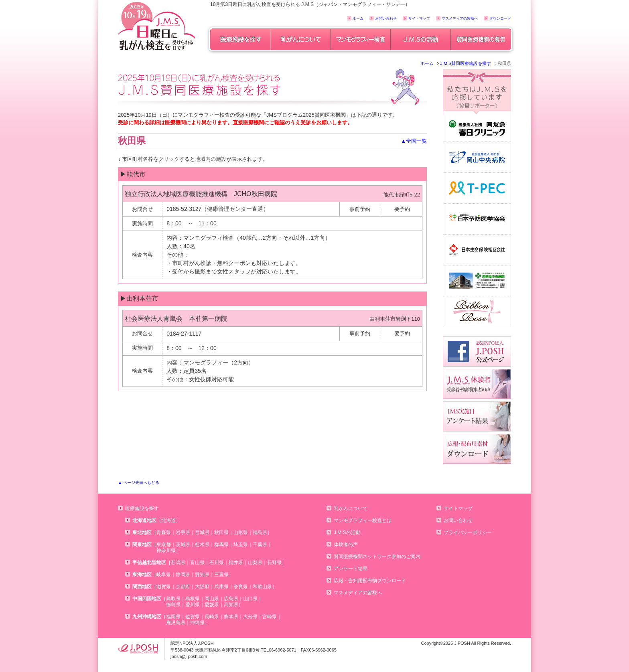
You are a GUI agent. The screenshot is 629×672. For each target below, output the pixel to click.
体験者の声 (346, 544)
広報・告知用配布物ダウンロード (370, 581)
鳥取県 (173, 599)
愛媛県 (212, 605)
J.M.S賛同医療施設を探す (466, 63)
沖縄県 (197, 623)
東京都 (164, 544)
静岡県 (183, 575)
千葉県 (260, 544)
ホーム (358, 18)
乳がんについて (351, 508)
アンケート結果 (351, 569)
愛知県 (202, 575)
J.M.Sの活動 (347, 532)
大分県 (250, 617)
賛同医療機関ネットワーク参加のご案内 (377, 557)
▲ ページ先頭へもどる (139, 483)
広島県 (231, 599)
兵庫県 (221, 587)
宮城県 (202, 532)
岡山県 (212, 599)
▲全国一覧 (414, 141)
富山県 (197, 563)
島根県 (193, 599)
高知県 (231, 605)
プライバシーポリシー (468, 532)
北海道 (168, 520)
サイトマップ (419, 18)
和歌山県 (262, 587)
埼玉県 (241, 544)
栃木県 (202, 544)
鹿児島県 (176, 623)
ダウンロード (500, 18)
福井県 (236, 563)
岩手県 (183, 532)
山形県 (241, 532)
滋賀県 (164, 587)
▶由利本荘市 (139, 299)
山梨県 (255, 563)
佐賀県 (193, 617)
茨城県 (183, 544)
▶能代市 (133, 174)
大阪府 (202, 587)
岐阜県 (164, 575)
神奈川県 (166, 551)
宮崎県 (270, 617)
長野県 (274, 563)
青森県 (164, 532)
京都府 (183, 587)
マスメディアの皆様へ (460, 18)
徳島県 (173, 605)
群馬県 (221, 544)
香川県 (193, 605)
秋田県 (221, 532)
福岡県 (173, 617)
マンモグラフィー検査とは (363, 520)
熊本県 (231, 617)
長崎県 (212, 617)
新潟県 (178, 563)
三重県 (221, 575)
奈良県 (241, 587)
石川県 (217, 563)
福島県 (260, 532)
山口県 (250, 599)
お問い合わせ (386, 18)
